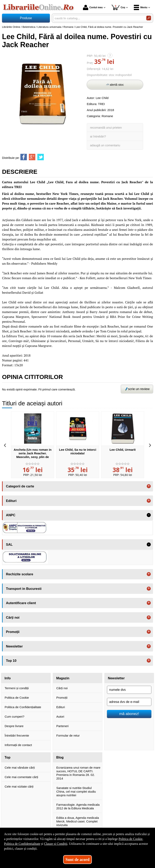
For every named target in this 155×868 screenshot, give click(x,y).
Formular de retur (68, 735)
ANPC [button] (11, 515)
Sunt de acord (78, 860)
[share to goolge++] (32, 157)
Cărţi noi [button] (13, 617)
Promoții (62, 698)
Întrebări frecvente (17, 735)
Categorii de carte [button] (20, 486)
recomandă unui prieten (106, 127)
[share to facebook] (24, 157)
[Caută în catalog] (149, 18)
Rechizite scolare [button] (20, 574)
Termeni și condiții (17, 688)
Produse (26, 18)
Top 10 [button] (11, 661)
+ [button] (149, 486)
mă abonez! (129, 714)
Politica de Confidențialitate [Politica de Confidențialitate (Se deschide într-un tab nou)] (22, 844)
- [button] (149, 515)
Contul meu (93, 7)
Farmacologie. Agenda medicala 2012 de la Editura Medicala (78, 806)
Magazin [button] (63, 678)
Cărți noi (62, 688)
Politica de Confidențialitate (23, 707)
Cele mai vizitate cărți (19, 786)
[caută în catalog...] (98, 18)
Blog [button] (60, 757)
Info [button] (8, 678)
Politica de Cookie (17, 698)
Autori (60, 717)
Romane (107, 116)
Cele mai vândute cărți (20, 768)
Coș (118, 7)
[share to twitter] (41, 157)
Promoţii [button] (13, 632)
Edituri (61, 707)
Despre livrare (14, 726)
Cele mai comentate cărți (21, 777)
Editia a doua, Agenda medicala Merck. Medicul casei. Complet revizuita (78, 821)
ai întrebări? (98, 136)
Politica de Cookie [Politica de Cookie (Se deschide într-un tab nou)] (130, 839)
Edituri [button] (11, 501)
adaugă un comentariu (105, 145)
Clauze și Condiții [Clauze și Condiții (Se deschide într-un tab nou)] (56, 844)
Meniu (141, 7)
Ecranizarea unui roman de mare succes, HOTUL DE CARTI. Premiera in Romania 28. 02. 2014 (78, 773)
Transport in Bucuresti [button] (24, 589)
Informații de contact (18, 745)
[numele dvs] (129, 690)
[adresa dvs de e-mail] (129, 702)
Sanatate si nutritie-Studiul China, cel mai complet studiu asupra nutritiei (76, 792)
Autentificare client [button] (21, 603)
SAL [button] (9, 544)
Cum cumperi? (15, 717)
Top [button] (8, 757)
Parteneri (62, 726)
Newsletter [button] (14, 646)
